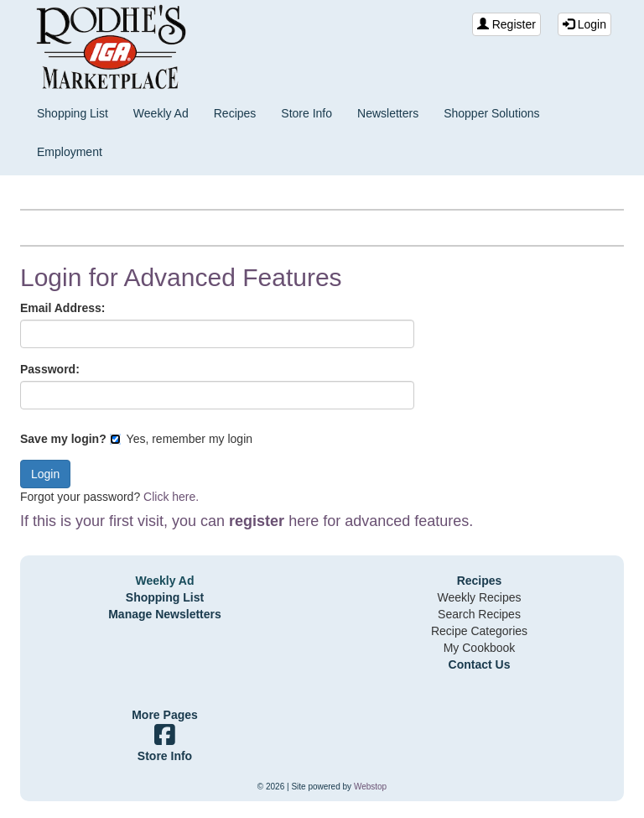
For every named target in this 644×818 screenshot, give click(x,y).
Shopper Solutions (491, 113)
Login (584, 24)
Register (506, 24)
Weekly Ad (161, 113)
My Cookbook (480, 648)
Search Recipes (479, 614)
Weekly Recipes (479, 597)
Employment (70, 152)
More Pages (165, 715)
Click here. (171, 497)
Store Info (306, 113)
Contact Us (480, 664)
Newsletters (388, 113)
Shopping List (73, 113)
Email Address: (62, 308)
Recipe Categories (479, 631)
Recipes (235, 113)
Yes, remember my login (181, 439)
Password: (50, 369)
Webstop (370, 787)
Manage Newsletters (165, 614)
